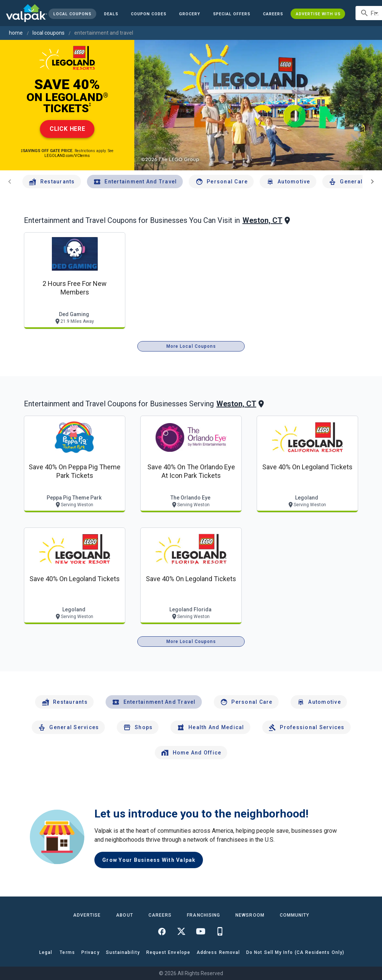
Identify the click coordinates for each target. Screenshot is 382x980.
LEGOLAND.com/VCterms (67, 156)
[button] (232, 14)
